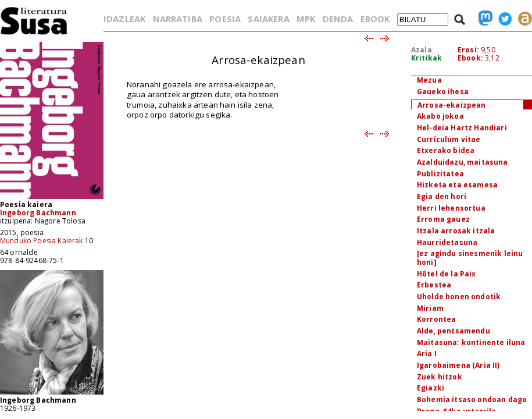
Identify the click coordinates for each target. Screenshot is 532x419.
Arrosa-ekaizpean (452, 105)
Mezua (429, 80)
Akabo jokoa (440, 116)
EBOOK (375, 19)
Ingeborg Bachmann (38, 213)
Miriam (430, 308)
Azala (422, 50)
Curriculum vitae (449, 139)
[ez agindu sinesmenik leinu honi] (470, 258)
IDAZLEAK (124, 19)
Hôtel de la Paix (447, 274)
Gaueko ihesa (443, 92)
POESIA (225, 19)
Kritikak (426, 58)
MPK (306, 19)
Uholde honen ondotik (459, 297)
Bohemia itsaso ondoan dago (472, 400)
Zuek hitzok (440, 377)
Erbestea (434, 285)
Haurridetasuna (447, 242)
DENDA (338, 19)
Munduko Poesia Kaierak (42, 241)
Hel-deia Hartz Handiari (462, 128)
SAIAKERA (268, 19)
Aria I (427, 354)
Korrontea (436, 319)
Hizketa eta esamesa (457, 185)
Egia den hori (442, 196)
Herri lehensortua (451, 208)
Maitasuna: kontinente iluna (471, 342)
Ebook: (470, 58)
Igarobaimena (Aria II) (458, 365)
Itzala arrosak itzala (456, 231)
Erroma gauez (443, 219)
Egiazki (431, 388)
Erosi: (468, 50)
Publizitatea (440, 174)
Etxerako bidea (446, 150)
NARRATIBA (178, 19)
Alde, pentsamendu (454, 331)
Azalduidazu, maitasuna (463, 162)
